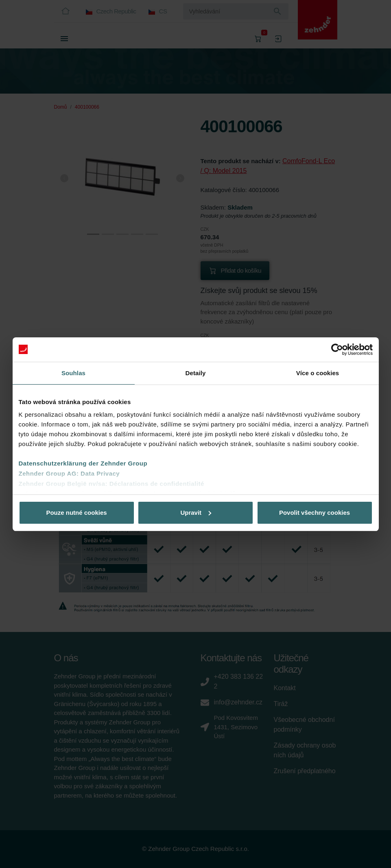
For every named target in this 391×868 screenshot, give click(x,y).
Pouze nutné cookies (76, 513)
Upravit (196, 513)
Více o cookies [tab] (318, 373)
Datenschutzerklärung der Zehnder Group (83, 463)
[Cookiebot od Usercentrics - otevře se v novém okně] (337, 350)
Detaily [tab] (196, 373)
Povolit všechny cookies (315, 513)
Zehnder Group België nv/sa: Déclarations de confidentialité (111, 484)
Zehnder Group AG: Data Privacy (69, 473)
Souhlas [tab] (73, 373)
